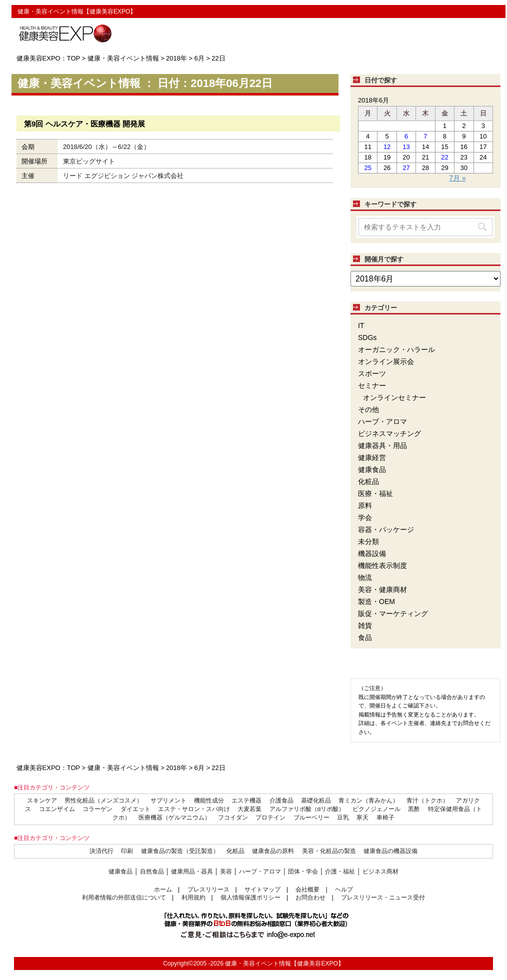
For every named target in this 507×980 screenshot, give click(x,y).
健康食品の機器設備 (390, 851)
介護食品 (281, 800)
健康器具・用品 (382, 445)
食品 (365, 637)
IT (361, 325)
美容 (226, 871)
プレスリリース (208, 889)
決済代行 (101, 851)
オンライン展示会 (386, 361)
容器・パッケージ (386, 529)
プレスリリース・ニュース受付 (383, 897)
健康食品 (372, 469)
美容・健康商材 (382, 589)
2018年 (176, 58)
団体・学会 (303, 871)
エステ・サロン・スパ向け (194, 809)
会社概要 (307, 889)
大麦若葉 (249, 809)
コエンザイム (57, 809)
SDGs (367, 337)
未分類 (368, 541)
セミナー (372, 385)
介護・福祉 (340, 871)
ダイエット (135, 809)
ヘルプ (344, 889)
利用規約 (193, 897)
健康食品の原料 (273, 851)
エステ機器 (246, 800)
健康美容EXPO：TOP (48, 58)
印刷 (127, 851)
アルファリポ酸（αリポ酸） (307, 809)
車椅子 (385, 817)
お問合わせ (310, 897)
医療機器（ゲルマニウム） (174, 817)
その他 (368, 409)
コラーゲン (97, 809)
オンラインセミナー (394, 397)
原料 (365, 505)
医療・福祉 (375, 493)
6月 (199, 58)
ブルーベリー (311, 817)
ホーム (163, 889)
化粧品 (368, 481)
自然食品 (152, 871)
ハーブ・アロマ (382, 421)
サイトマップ (262, 889)
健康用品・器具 (192, 871)
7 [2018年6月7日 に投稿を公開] (425, 136)
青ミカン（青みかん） (368, 800)
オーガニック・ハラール (396, 349)
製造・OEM (376, 601)
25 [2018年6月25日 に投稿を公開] (367, 168)
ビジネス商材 (380, 871)
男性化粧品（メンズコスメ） (103, 800)
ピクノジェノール (376, 809)
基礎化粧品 (316, 800)
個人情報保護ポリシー (250, 897)
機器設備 (372, 553)
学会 (365, 517)
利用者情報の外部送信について (124, 897)
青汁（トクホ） (427, 800)
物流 (365, 577)
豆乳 (343, 817)
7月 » (457, 178)
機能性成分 (209, 800)
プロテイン (270, 817)
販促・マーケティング (393, 613)
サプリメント (168, 800)
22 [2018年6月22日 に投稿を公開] (444, 157)
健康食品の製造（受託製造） (180, 851)
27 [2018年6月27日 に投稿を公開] (406, 168)
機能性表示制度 (382, 565)
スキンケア (42, 800)
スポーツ (372, 373)
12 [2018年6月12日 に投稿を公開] (387, 147)
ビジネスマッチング (389, 433)
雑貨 (365, 625)
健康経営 (372, 457)
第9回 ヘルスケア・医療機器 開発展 (84, 124)
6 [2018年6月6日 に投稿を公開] (406, 136)
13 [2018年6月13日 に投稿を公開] (406, 147)
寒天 (362, 817)
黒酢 (414, 809)
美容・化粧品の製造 (329, 851)
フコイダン (233, 817)
